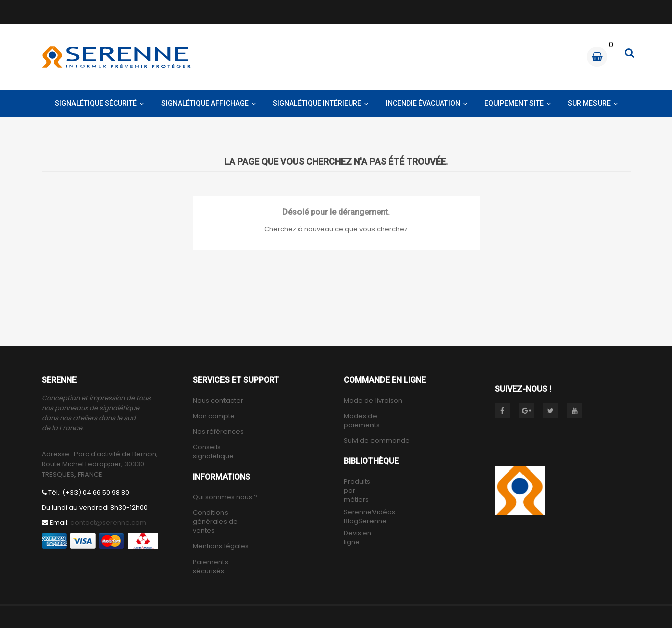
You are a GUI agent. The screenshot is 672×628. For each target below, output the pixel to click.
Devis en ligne (358, 538)
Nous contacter (218, 401)
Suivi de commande (377, 441)
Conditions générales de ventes (215, 522)
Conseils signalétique (213, 452)
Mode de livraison (373, 401)
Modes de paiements (362, 421)
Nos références (218, 432)
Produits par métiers (357, 491)
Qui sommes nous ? (225, 497)
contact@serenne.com (108, 523)
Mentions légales (221, 546)
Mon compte (214, 416)
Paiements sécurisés (210, 567)
